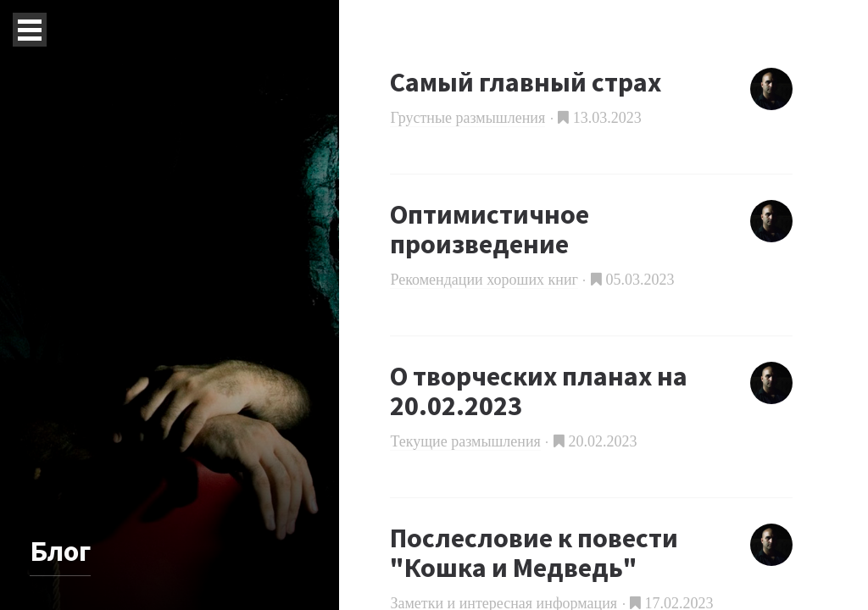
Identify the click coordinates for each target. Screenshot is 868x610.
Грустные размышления (467, 118)
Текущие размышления (465, 441)
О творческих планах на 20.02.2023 (539, 391)
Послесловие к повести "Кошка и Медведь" (534, 553)
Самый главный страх (526, 82)
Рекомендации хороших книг (484, 280)
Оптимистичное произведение (490, 229)
